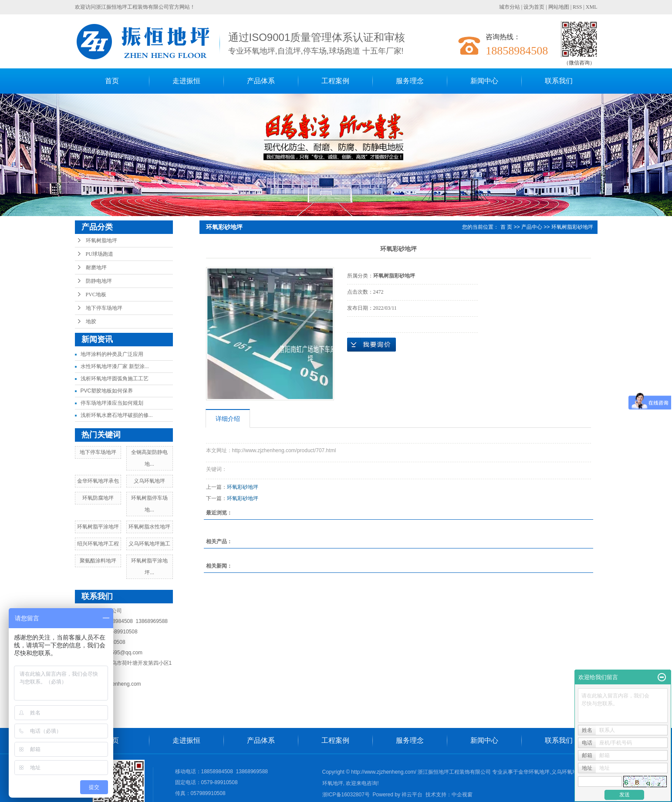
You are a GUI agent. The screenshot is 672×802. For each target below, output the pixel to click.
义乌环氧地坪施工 (149, 544)
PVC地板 (96, 294)
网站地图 (559, 7)
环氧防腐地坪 (98, 498)
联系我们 (559, 81)
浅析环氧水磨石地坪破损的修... (117, 415)
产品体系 (261, 81)
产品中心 (532, 227)
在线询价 (371, 345)
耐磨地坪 (96, 267)
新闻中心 (484, 81)
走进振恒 (186, 81)
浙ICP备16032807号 (346, 795)
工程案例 (335, 81)
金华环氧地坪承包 (98, 481)
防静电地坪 (99, 281)
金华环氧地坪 (534, 772)
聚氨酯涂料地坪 (98, 561)
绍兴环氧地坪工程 (98, 544)
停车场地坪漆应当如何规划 (112, 403)
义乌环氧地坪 (149, 481)
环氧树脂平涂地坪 (98, 527)
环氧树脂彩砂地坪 (572, 227)
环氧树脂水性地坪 (149, 527)
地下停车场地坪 (104, 308)
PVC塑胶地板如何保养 (107, 391)
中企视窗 (462, 795)
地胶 (91, 321)
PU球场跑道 (100, 254)
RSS (577, 7)
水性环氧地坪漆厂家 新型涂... (115, 366)
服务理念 (410, 81)
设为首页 (534, 7)
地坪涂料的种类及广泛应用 (112, 354)
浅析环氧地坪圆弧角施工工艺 (115, 379)
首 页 (506, 227)
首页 (112, 81)
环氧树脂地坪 (101, 240)
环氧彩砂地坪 (243, 487)
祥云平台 (412, 795)
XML (592, 7)
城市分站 (510, 7)
